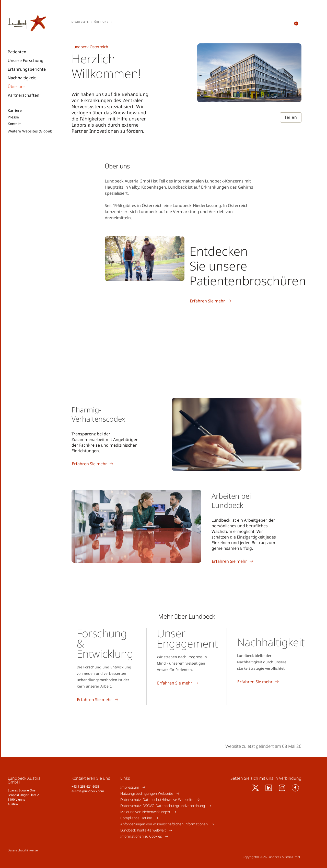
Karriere (15, 111)
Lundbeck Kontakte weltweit (143, 830)
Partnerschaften (24, 95)
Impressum (130, 787)
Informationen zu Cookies (141, 836)
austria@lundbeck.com (88, 791)
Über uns (17, 87)
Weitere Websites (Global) (30, 131)
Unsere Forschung (26, 60)
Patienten (17, 52)
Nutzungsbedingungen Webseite (147, 793)
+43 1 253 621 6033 (86, 786)
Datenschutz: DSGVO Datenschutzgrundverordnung (163, 806)
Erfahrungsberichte (27, 69)
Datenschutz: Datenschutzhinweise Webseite (157, 799)
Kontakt (14, 124)
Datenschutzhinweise (23, 850)
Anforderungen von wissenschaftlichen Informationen (164, 824)
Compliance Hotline (136, 818)
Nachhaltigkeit (22, 78)
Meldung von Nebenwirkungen (145, 812)
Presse (13, 117)
